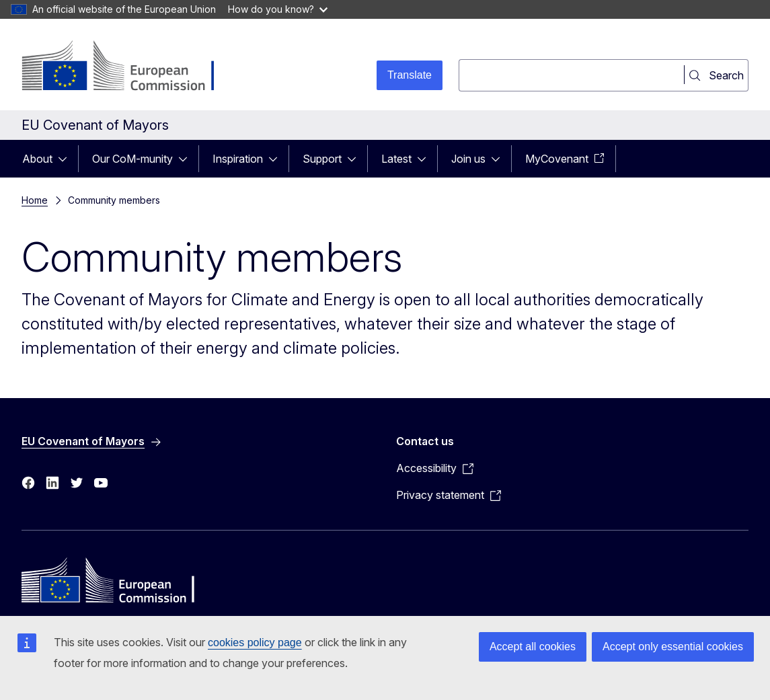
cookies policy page (255, 643)
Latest (396, 159)
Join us (468, 159)
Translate (410, 75)
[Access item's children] (67, 159)
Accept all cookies (533, 647)
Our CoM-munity (132, 159)
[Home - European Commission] (130, 67)
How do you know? (278, 9)
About (37, 159)
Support (322, 159)
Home (35, 200)
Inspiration (238, 159)
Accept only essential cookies (673, 647)
